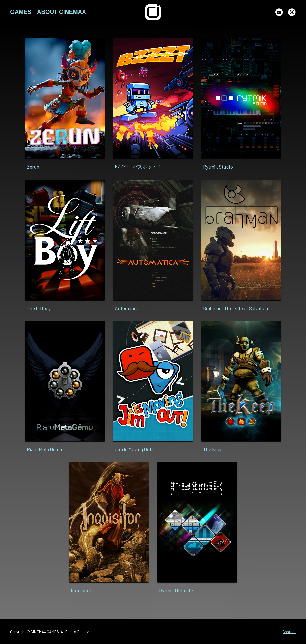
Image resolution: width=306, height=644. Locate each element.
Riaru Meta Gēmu (45, 449)
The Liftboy (39, 308)
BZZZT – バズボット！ (138, 166)
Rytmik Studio (218, 167)
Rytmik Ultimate (176, 590)
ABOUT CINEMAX (61, 12)
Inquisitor (81, 590)
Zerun (33, 167)
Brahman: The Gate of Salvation (236, 308)
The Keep (213, 449)
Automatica (127, 308)
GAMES (21, 12)
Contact (289, 632)
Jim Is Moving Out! (134, 449)
